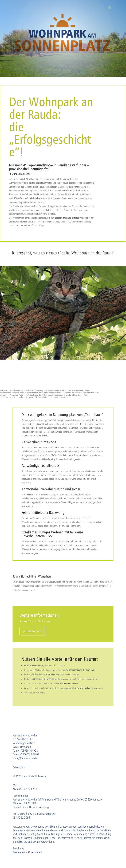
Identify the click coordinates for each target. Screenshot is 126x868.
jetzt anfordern (32, 631)
